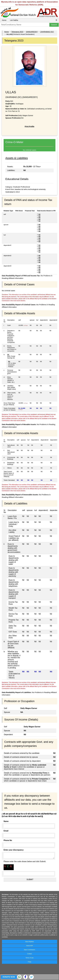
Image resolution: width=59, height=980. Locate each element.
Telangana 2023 (17, 32)
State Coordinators (29, 950)
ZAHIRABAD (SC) (47, 32)
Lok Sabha (14, 20)
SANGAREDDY (32, 32)
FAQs (29, 962)
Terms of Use (30, 958)
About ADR (29, 946)
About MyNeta (29, 942)
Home (4, 20)
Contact (29, 954)
